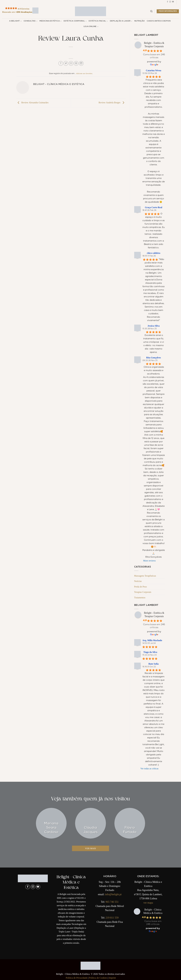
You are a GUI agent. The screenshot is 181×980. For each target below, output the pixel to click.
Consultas (31, 21)
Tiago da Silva (150, 652)
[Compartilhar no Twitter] (66, 63)
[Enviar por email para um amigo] (71, 63)
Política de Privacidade (77, 978)
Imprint (112, 978)
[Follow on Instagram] (170, 2)
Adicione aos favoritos (84, 73)
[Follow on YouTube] (173, 2)
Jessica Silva (153, 326)
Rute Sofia (154, 664)
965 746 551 (112, 902)
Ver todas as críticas (149, 769)
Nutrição (140, 21)
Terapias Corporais (143, 592)
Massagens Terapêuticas (145, 576)
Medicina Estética (51, 21)
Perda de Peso (141, 587)
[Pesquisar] (151, 11)
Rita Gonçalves (154, 358)
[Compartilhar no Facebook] (61, 63)
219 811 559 (112, 918)
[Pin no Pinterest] (76, 63)
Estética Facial (98, 21)
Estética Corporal (75, 21)
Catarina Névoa (154, 70)
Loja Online (91, 27)
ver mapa (148, 903)
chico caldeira (153, 253)
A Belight (15, 21)
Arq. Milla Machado (152, 640)
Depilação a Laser (121, 21)
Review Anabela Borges (112, 103)
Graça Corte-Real (154, 207)
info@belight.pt (113, 894)
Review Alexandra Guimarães (32, 103)
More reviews (149, 561)
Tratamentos (140, 598)
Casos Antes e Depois (159, 21)
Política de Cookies (98, 978)
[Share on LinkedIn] (81, 63)
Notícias (138, 581)
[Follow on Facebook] (167, 2)
